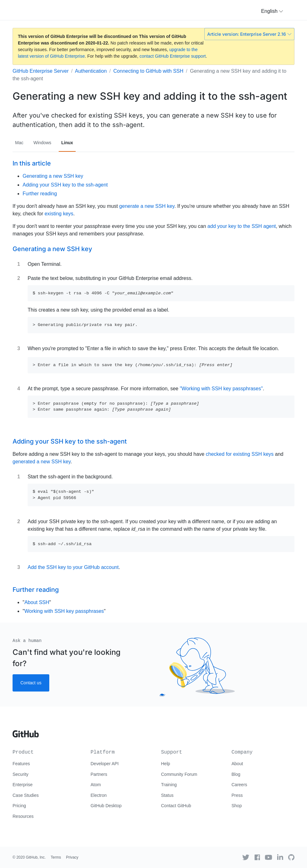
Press (237, 795)
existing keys (59, 214)
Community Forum (179, 774)
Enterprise (23, 785)
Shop (237, 806)
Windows (42, 143)
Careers (240, 785)
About (237, 764)
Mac (19, 143)
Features (21, 764)
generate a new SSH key (147, 206)
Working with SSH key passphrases (64, 611)
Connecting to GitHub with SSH (148, 71)
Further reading (40, 194)
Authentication (91, 71)
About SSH (37, 602)
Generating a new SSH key (53, 176)
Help (166, 764)
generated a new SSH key (42, 462)
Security (21, 774)
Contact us (31, 683)
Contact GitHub (176, 806)
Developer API (105, 764)
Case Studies (26, 795)
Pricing (19, 806)
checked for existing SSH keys (240, 454)
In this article (32, 163)
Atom (96, 785)
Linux (67, 143)
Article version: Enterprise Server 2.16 (249, 34)
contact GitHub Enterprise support (173, 56)
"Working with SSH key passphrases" (221, 389)
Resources (23, 816)
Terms (56, 857)
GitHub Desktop (106, 806)
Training (169, 785)
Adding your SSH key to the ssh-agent (65, 185)
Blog (236, 774)
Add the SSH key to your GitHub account (73, 567)
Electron (99, 795)
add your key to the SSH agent (242, 226)
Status (167, 795)
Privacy (72, 857)
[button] (272, 11)
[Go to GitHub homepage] (26, 732)
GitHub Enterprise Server (41, 71)
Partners (99, 774)
